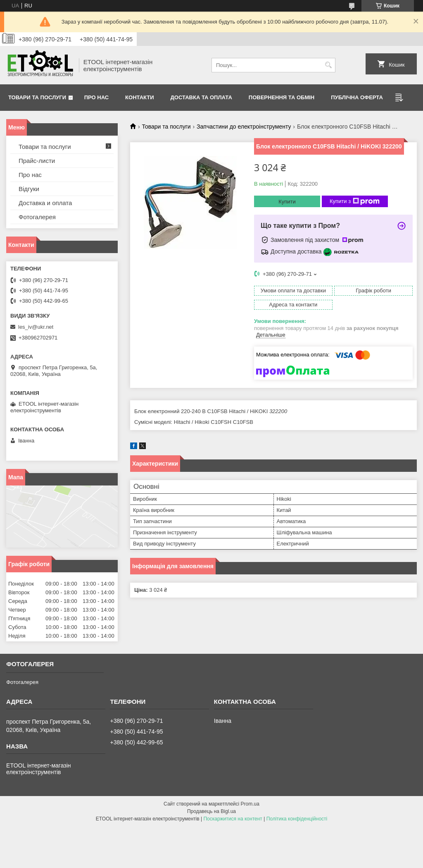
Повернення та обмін (282, 97)
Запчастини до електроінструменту (244, 127)
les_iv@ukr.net (36, 327)
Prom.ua (250, 804)
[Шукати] (328, 65)
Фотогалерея (37, 217)
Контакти (140, 97)
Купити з (355, 201)
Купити (287, 202)
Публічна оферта (357, 97)
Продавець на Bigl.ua (211, 811)
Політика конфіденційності (297, 819)
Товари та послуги (37, 97)
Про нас (96, 97)
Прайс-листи (37, 161)
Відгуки (29, 189)
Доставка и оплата (45, 203)
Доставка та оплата (201, 97)
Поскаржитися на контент (233, 819)
